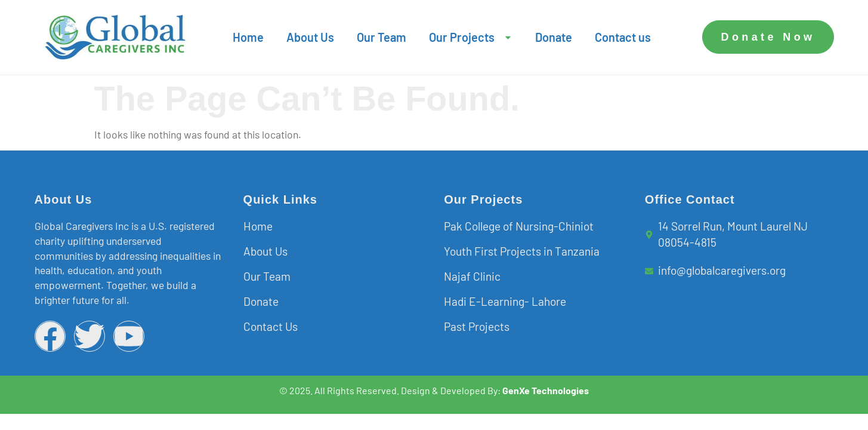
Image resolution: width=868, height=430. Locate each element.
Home (248, 37)
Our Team (382, 37)
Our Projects (471, 37)
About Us (310, 37)
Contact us (623, 37)
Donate (554, 37)
